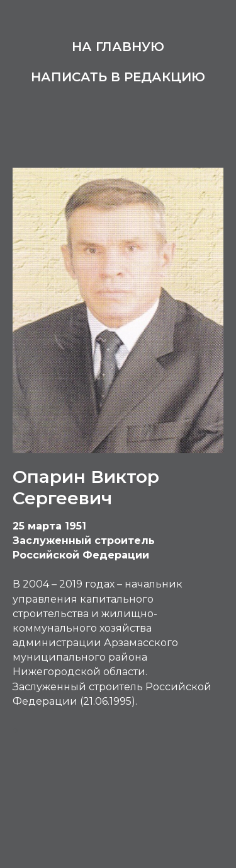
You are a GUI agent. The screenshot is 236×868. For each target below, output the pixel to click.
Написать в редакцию (118, 77)
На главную (118, 47)
